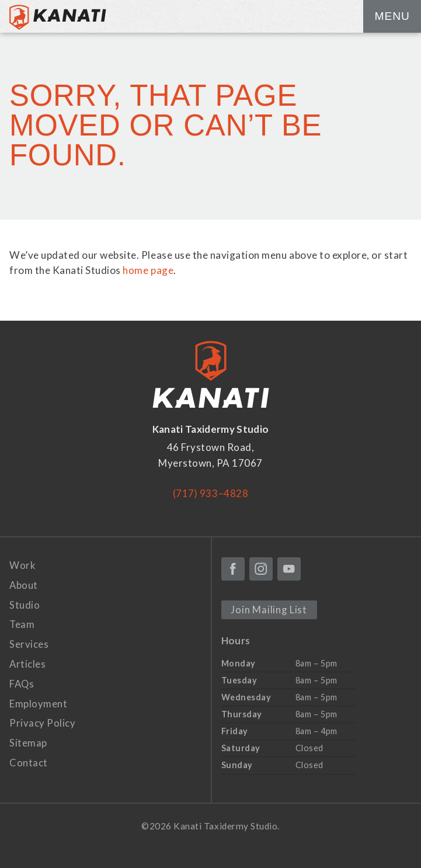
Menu (392, 16)
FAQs (22, 683)
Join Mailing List (269, 609)
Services (29, 643)
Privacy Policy (42, 722)
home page (148, 270)
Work (22, 565)
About (24, 584)
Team (22, 624)
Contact (29, 762)
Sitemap (28, 742)
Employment (38, 703)
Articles (28, 663)
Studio (25, 604)
